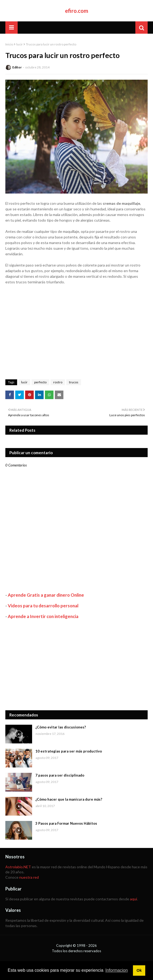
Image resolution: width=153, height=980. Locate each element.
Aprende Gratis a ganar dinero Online (46, 595)
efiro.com (77, 11)
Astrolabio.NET (18, 867)
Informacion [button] (117, 970)
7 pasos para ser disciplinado (60, 775)
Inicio (9, 44)
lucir (20, 44)
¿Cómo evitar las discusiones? (61, 727)
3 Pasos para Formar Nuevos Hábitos (66, 823)
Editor (17, 67)
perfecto (40, 382)
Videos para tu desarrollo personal (43, 606)
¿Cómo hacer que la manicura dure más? (69, 799)
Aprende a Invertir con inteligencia (43, 616)
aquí (133, 899)
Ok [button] (139, 970)
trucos (74, 382)
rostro (58, 382)
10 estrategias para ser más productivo (69, 751)
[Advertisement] (76, 665)
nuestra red (29, 877)
